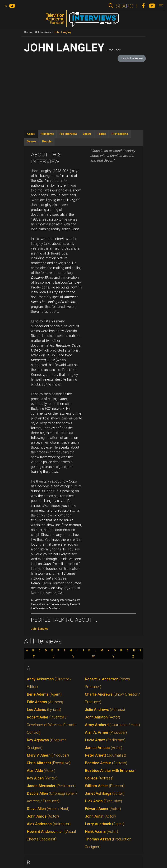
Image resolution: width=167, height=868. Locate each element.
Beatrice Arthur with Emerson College (110, 774)
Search (126, 6)
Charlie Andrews (112, 698)
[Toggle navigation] (161, 6)
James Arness (104, 748)
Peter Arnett (106, 755)
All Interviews (43, 32)
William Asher (105, 786)
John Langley (62, 32)
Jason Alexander (51, 786)
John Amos (43, 816)
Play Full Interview (132, 58)
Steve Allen (48, 809)
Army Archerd (112, 725)
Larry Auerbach (105, 824)
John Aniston (103, 717)
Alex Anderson (49, 824)
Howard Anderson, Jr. (51, 835)
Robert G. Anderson (107, 683)
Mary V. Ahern (48, 755)
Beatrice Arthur (106, 763)
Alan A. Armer (106, 732)
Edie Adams (45, 702)
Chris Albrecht (49, 763)
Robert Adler (52, 725)
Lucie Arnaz (105, 740)
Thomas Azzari (108, 843)
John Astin (100, 816)
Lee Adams (44, 710)
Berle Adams (44, 694)
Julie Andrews (105, 710)
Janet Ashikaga (105, 793)
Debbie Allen (52, 797)
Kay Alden (42, 778)
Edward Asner (103, 809)
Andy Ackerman (49, 683)
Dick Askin (103, 801)
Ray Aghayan (47, 744)
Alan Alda (41, 771)
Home (28, 32)
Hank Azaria (101, 832)
